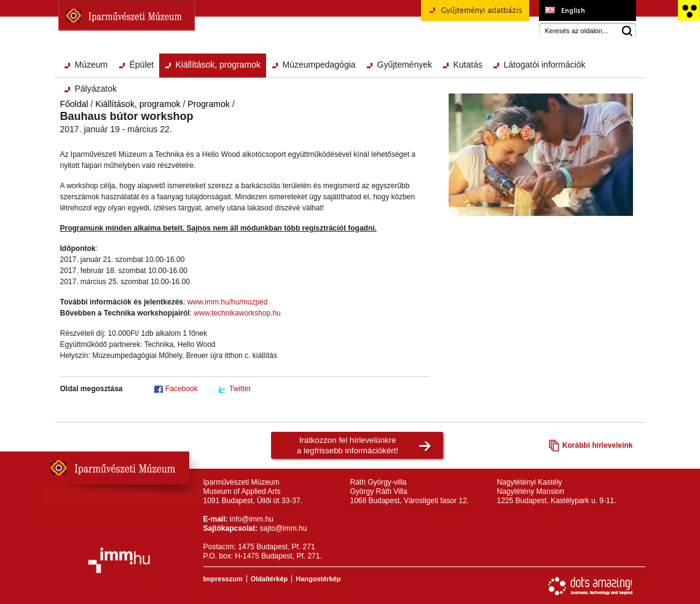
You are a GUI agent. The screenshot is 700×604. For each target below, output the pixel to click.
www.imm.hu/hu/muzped (228, 302)
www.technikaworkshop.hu (237, 313)
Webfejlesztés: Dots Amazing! (591, 586)
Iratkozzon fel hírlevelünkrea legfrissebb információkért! (348, 445)
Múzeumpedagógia (319, 65)
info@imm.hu (252, 519)
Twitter (240, 389)
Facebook (182, 389)
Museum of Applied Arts (587, 10)
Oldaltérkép (269, 579)
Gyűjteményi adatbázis (475, 15)
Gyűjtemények (405, 65)
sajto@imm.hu (284, 528)
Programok (208, 104)
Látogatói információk (545, 65)
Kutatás (468, 65)
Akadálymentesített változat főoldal (689, 10)
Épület (142, 65)
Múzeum (92, 65)
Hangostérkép (318, 579)
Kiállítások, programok (218, 65)
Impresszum (223, 579)
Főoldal (74, 104)
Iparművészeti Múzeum (127, 15)
